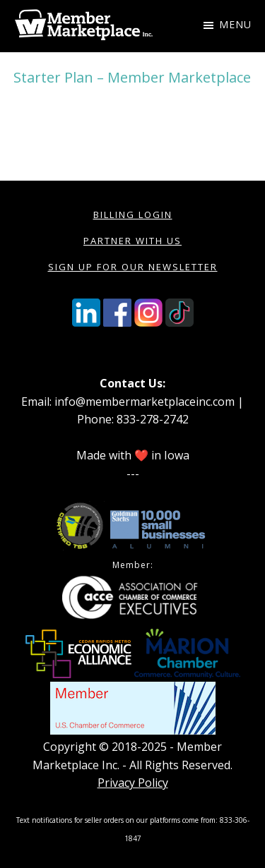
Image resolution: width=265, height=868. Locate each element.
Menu (235, 24)
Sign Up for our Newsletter (133, 267)
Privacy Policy (133, 783)
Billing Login (133, 215)
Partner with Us (132, 241)
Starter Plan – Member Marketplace (132, 77)
